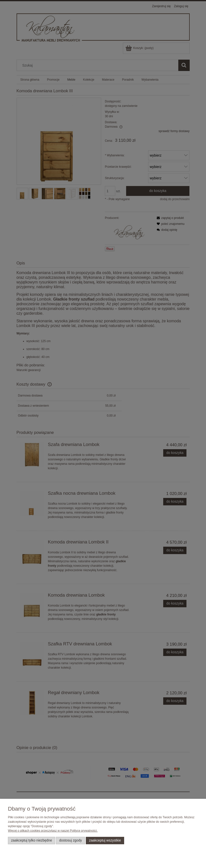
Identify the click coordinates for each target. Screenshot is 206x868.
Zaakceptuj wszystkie (105, 840)
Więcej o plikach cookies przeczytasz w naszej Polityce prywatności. (53, 831)
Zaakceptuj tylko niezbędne (32, 840)
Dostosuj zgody (70, 840)
